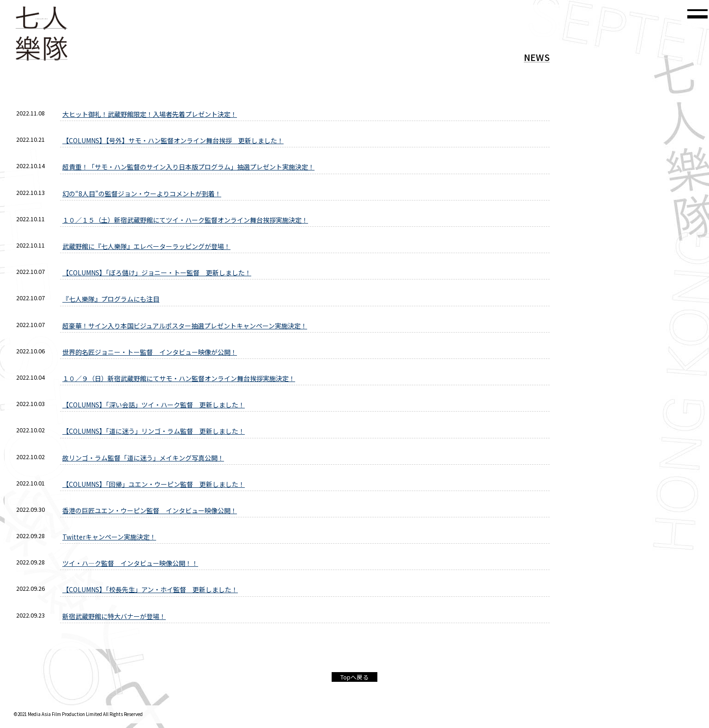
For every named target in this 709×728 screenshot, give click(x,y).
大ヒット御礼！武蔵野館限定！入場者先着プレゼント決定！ (150, 114)
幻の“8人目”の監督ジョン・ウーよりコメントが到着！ (142, 194)
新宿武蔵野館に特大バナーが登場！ (114, 616)
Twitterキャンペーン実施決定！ (109, 537)
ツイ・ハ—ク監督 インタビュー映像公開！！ (130, 563)
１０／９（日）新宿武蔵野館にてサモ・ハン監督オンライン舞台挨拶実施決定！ (179, 378)
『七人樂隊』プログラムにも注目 (111, 299)
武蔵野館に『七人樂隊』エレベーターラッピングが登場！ (146, 246)
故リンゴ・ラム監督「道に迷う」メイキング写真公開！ (143, 458)
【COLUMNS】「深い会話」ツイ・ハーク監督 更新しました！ (154, 405)
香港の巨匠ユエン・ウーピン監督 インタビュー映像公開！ (150, 510)
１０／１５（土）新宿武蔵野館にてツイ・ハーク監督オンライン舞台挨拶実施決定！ (185, 220)
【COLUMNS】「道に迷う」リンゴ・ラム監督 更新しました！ (154, 431)
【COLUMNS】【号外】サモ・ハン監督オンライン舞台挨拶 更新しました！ (173, 140)
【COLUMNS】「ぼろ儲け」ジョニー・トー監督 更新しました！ (157, 273)
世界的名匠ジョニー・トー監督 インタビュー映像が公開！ (150, 352)
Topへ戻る (354, 677)
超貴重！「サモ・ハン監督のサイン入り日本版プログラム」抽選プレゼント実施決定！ (188, 167)
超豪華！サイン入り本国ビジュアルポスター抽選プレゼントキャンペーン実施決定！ (185, 326)
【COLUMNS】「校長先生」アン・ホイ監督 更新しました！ (150, 589)
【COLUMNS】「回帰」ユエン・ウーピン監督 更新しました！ (154, 484)
